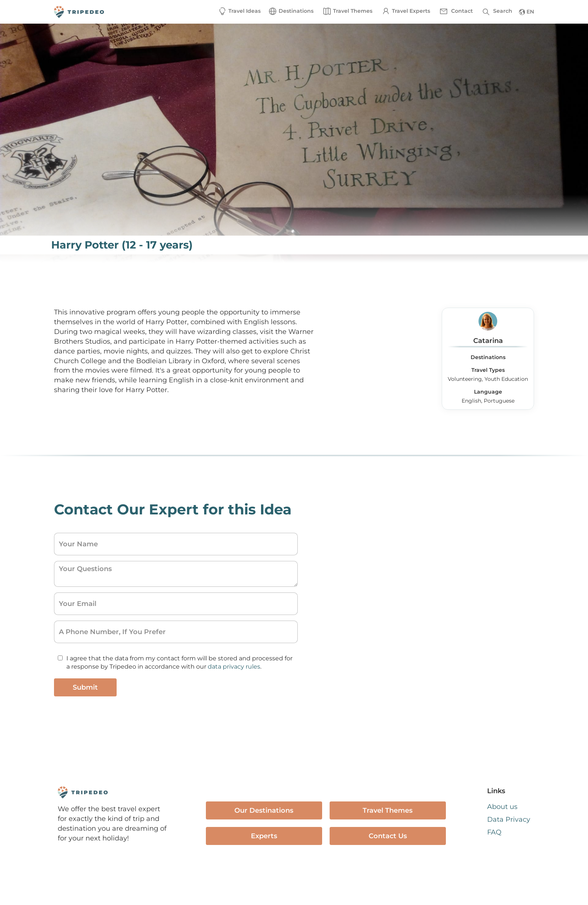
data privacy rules (234, 667)
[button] (291, 11)
